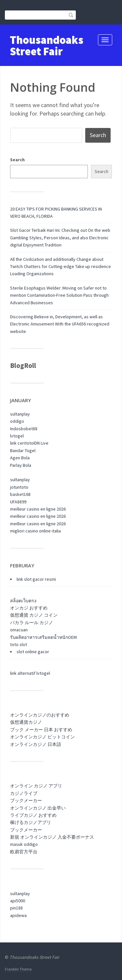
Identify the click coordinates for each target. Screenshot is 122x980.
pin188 (16, 908)
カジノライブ (24, 793)
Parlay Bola (21, 465)
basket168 (20, 494)
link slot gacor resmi (36, 579)
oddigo (17, 421)
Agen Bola (20, 458)
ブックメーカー (26, 800)
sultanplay (20, 414)
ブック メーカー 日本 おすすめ (41, 730)
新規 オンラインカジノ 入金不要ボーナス (52, 837)
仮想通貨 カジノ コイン (34, 615)
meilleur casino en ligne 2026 (38, 509)
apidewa (18, 915)
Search (17, 160)
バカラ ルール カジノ (32, 623)
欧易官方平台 (24, 852)
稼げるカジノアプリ (31, 822)
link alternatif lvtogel (30, 673)
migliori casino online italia (35, 531)
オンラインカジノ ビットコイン (42, 737)
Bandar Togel (23, 450)
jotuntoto (19, 487)
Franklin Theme (18, 969)
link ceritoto (22, 443)
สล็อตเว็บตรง (23, 601)
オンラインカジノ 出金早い (38, 808)
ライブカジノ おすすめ (33, 815)
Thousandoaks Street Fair (47, 46)
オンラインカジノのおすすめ (40, 715)
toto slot (19, 644)
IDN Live (41, 443)
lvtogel (17, 436)
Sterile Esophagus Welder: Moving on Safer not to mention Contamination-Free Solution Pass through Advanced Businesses (59, 295)
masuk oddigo (24, 844)
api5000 (18, 901)
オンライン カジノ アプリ (36, 786)
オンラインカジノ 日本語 (36, 744)
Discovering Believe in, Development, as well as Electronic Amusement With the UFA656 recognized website (60, 324)
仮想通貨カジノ (26, 722)
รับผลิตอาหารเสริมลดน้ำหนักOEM (43, 637)
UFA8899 (18, 502)
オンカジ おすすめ (29, 608)
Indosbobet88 (24, 429)
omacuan (19, 630)
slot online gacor (33, 652)
